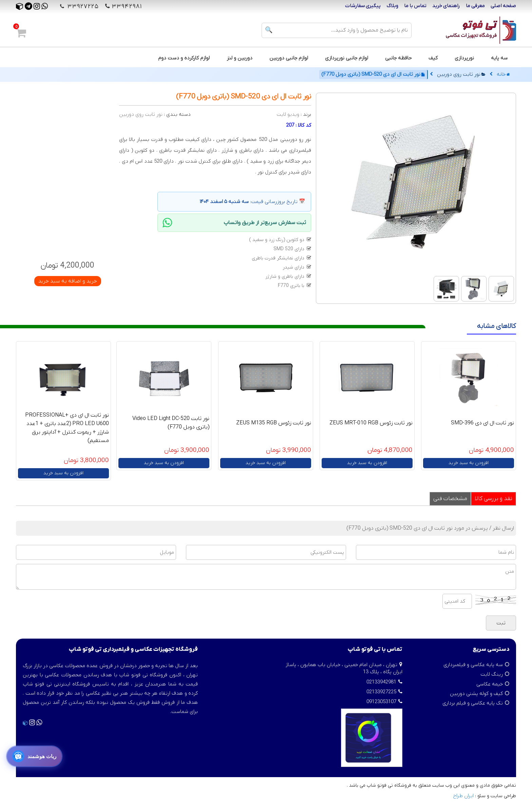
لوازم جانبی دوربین (289, 58)
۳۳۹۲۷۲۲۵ (82, 7)
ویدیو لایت (288, 114)
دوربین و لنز (240, 58)
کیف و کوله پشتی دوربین (476, 694)
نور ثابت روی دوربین (461, 74)
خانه (503, 74)
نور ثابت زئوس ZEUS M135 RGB (274, 423)
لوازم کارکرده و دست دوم (184, 58)
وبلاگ (392, 6)
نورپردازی (464, 58)
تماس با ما (415, 6)
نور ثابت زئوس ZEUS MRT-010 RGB (371, 423)
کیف (433, 58)
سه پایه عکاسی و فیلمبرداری (473, 665)
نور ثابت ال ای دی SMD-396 (482, 423)
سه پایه (499, 58)
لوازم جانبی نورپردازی (347, 58)
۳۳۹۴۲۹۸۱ (127, 7)
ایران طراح (463, 796)
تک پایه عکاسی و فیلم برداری (473, 703)
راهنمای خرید (446, 6)
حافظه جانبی (398, 58)
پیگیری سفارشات (363, 6)
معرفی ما (475, 6)
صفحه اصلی (503, 6)
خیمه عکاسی (490, 684)
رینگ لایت (492, 674)
